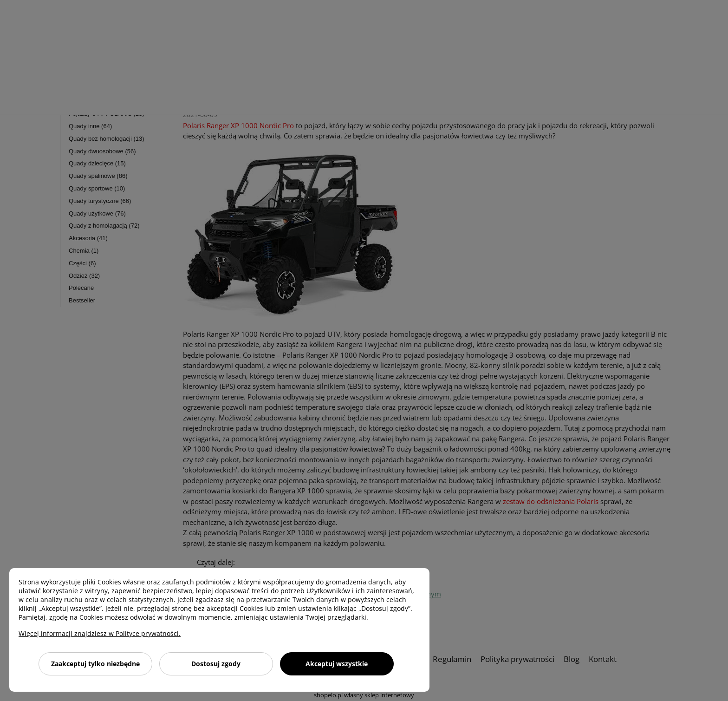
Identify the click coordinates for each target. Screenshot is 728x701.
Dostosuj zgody (216, 664)
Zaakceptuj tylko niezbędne (95, 664)
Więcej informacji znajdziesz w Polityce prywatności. (100, 633)
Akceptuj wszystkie (337, 664)
